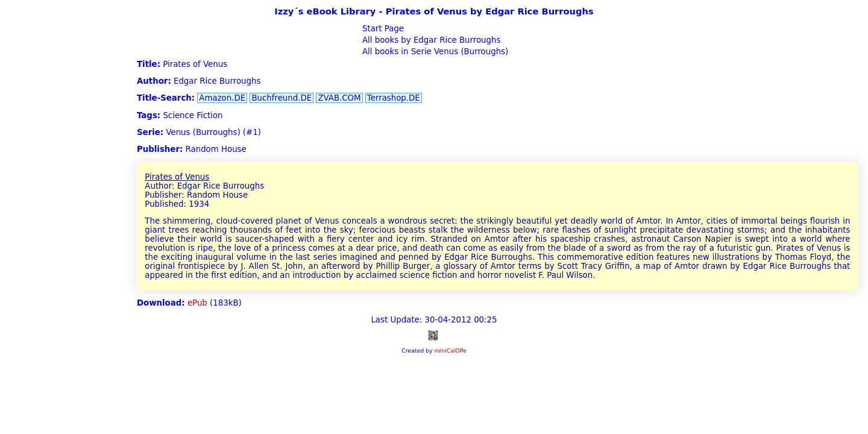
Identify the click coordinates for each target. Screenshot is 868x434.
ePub (197, 303)
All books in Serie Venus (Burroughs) (434, 52)
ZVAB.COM (339, 98)
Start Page (382, 29)
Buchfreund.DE (281, 98)
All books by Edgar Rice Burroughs (430, 40)
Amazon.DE (222, 98)
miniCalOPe (450, 351)
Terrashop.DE (394, 98)
